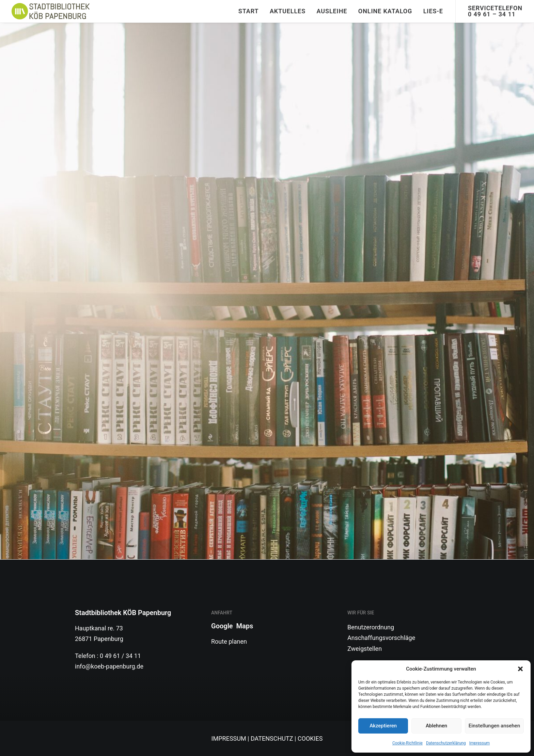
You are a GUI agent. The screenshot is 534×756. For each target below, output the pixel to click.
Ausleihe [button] (332, 11)
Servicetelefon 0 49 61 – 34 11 (495, 11)
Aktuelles (288, 11)
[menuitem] (249, 11)
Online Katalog (385, 11)
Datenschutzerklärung (446, 743)
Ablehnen (436, 726)
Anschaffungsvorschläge (381, 638)
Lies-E (433, 11)
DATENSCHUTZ (272, 738)
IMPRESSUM (229, 738)
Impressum (480, 743)
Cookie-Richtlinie (407, 743)
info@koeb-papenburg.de (109, 666)
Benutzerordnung (371, 627)
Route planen (229, 641)
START (249, 11)
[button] (520, 669)
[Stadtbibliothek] (51, 11)
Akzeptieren (383, 726)
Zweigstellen (365, 649)
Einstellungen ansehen (494, 726)
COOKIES (310, 738)
